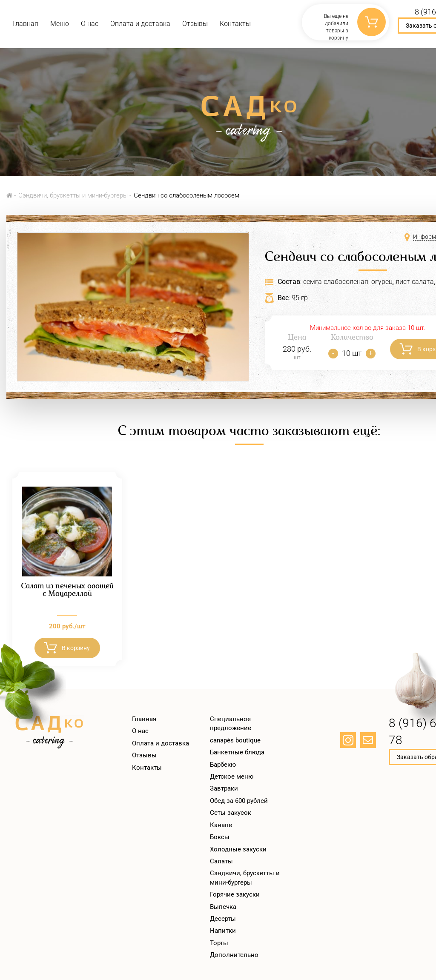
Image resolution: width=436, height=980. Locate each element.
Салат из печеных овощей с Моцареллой (67, 590)
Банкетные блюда (237, 752)
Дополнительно (234, 955)
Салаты (221, 861)
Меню (60, 24)
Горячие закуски (235, 894)
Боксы (220, 837)
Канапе (221, 825)
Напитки (223, 931)
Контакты (235, 24)
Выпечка (223, 907)
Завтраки (224, 788)
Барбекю (223, 765)
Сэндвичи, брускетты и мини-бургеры (73, 195)
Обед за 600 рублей (239, 801)
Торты (219, 943)
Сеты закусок (231, 813)
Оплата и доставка (140, 24)
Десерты (223, 919)
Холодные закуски (238, 849)
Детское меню (232, 777)
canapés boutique (235, 740)
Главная (25, 24)
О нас (90, 24)
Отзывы (195, 24)
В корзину (76, 648)
